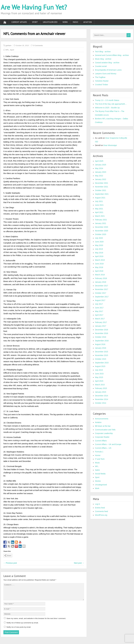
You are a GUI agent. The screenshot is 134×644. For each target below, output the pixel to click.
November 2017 (102, 289)
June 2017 (99, 308)
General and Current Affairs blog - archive (112, 55)
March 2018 (100, 275)
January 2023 (101, 172)
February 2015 (101, 388)
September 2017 (102, 297)
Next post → (79, 563)
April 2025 (99, 161)
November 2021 (102, 187)
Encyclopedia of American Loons (108, 70)
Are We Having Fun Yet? (34, 7)
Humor (98, 455)
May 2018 (99, 267)
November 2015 (102, 355)
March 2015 (100, 385)
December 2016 (102, 330)
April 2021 (99, 212)
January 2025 (101, 165)
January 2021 (101, 223)
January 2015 (101, 392)
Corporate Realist (102, 437)
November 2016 (102, 333)
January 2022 (101, 179)
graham (9, 45)
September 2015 (102, 363)
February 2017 (101, 322)
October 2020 (101, 234)
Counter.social (101, 66)
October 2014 (101, 403)
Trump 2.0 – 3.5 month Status (107, 100)
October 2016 (101, 337)
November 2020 (102, 231)
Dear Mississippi (110, 145)
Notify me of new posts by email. (19, 630)
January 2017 (101, 326)
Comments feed (101, 511)
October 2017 (101, 293)
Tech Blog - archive (103, 52)
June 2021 (99, 205)
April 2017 (99, 315)
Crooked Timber (102, 85)
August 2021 (100, 198)
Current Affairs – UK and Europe (108, 444)
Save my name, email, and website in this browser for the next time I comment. (36, 622)
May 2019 (99, 253)
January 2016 (101, 348)
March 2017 (100, 319)
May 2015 (99, 377)
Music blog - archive (103, 59)
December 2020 (102, 227)
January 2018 (101, 282)
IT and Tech (100, 459)
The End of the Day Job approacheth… (111, 104)
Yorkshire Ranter (102, 81)
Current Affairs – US (103, 448)
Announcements (102, 419)
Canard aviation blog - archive (107, 63)
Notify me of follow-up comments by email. (23, 626)
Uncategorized (50, 22)
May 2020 (99, 245)
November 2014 (102, 399)
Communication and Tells (105, 430)
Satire (97, 470)
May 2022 (99, 176)
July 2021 (99, 201)
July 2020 (99, 238)
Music (76, 22)
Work (65, 22)
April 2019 (99, 256)
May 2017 (99, 311)
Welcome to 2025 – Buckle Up (107, 108)
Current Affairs (19, 22)
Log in (97, 504)
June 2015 (99, 374)
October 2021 (101, 190)
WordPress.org (101, 515)
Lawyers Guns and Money (106, 74)
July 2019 (99, 249)
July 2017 (99, 304)
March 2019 (100, 260)
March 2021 (100, 216)
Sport (35, 22)
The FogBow (100, 77)
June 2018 (99, 264)
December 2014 (102, 396)
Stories (98, 481)
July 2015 (99, 370)
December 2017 (102, 286)
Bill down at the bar (103, 426)
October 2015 (101, 359)
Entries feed (100, 508)
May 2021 (99, 209)
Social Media (100, 474)
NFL (7, 50)
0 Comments (38, 45)
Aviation (88, 22)
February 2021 (101, 220)
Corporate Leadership (104, 433)
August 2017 (100, 300)
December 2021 (102, 183)
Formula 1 (99, 452)
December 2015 (102, 352)
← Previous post (10, 563)
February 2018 (101, 278)
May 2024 (99, 168)
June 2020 (99, 242)
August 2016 (100, 344)
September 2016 (102, 341)
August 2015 (100, 366)
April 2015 (99, 381)
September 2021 (102, 194)
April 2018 (99, 271)
